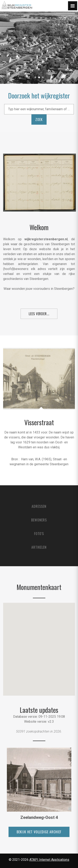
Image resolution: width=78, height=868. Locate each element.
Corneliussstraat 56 (39, 817)
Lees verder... (39, 314)
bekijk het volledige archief (39, 832)
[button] (40, 646)
